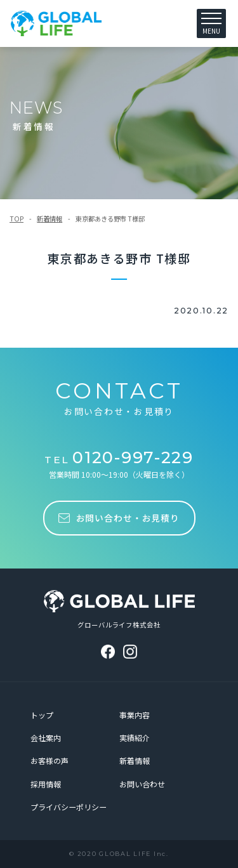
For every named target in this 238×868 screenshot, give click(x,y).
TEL (119, 460)
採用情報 (46, 784)
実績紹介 (135, 738)
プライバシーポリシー (69, 807)
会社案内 (46, 738)
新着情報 (50, 219)
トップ (42, 715)
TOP (17, 219)
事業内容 (135, 715)
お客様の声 (50, 760)
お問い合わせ (142, 784)
